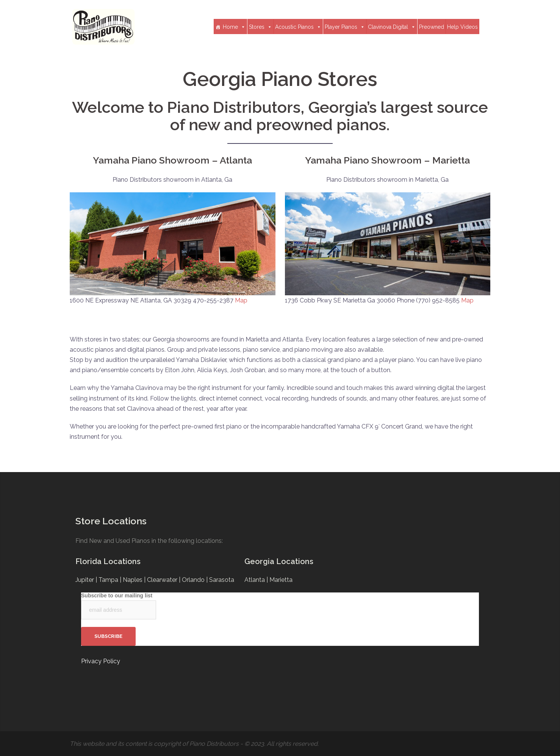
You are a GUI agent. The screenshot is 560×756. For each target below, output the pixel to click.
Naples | (135, 580)
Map (241, 300)
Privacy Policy (101, 661)
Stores (260, 27)
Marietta (281, 580)
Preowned (432, 27)
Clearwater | (164, 580)
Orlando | (196, 580)
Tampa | (111, 580)
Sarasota (222, 580)
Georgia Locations (279, 561)
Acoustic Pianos (298, 27)
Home (234, 27)
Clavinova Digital (392, 27)
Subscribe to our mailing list (117, 595)
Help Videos (462, 27)
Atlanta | (257, 580)
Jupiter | (87, 580)
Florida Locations (108, 561)
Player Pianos (345, 27)
